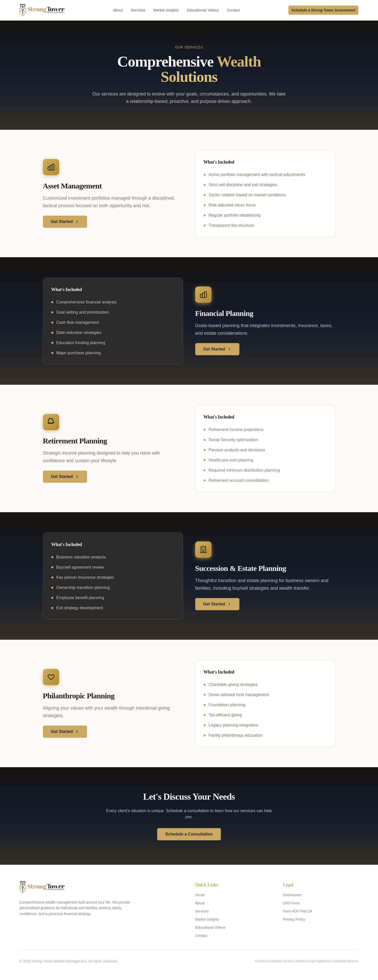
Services (138, 10)
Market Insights (166, 10)
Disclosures (292, 895)
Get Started (65, 222)
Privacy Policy (294, 919)
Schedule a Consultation (189, 834)
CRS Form (291, 903)
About (118, 10)
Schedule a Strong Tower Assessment (324, 10)
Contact (233, 10)
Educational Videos (203, 10)
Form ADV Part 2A (298, 911)
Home (200, 895)
